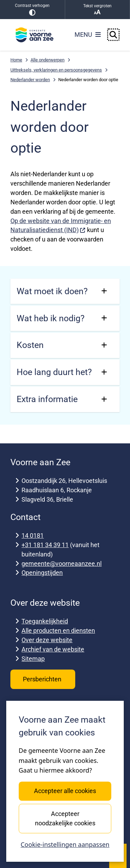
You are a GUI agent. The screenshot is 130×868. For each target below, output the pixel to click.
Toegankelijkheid (45, 621)
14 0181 (33, 535)
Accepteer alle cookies (65, 791)
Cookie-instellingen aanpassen (65, 844)
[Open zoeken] (113, 35)
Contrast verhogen (32, 10)
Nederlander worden (30, 80)
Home (16, 60)
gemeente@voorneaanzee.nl (62, 564)
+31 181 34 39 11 (45, 545)
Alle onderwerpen (47, 60)
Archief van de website (53, 649)
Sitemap (33, 659)
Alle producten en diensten (58, 631)
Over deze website (47, 640)
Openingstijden (42, 573)
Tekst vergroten (98, 10)
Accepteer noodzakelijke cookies (65, 818)
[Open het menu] (88, 35)
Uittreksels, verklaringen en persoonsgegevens (56, 70)
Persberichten (43, 679)
